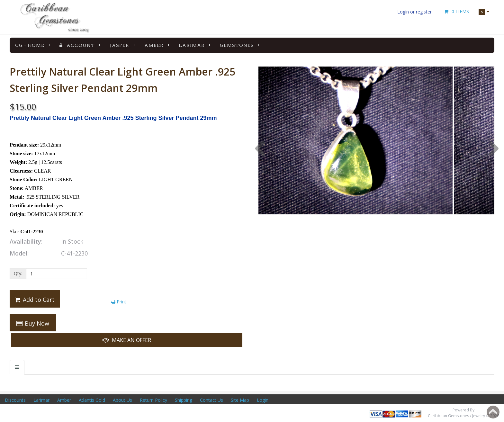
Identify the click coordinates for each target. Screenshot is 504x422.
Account (77, 45)
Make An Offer (127, 340)
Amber (154, 45)
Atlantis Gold (92, 400)
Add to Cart (34, 300)
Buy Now (32, 323)
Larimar (192, 45)
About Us (122, 400)
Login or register (414, 12)
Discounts (15, 400)
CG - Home (30, 45)
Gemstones (237, 45)
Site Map (240, 400)
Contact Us (212, 400)
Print (119, 302)
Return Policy (153, 400)
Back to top (493, 412)
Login (263, 400)
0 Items (456, 11)
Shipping (184, 400)
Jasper (120, 45)
